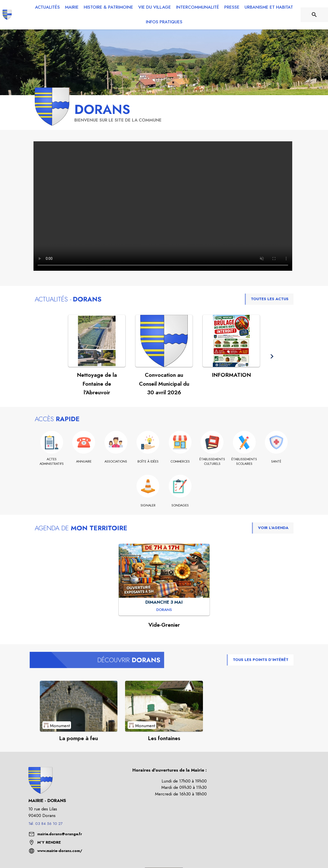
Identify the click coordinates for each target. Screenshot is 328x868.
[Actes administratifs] (52, 462)
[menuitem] (47, 7)
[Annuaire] (84, 462)
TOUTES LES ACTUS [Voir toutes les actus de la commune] (270, 299)
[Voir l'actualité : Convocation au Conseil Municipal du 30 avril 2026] (164, 341)
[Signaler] (148, 505)
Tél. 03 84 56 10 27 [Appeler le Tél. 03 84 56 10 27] (46, 824)
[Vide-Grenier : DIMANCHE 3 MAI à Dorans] (164, 610)
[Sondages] (180, 505)
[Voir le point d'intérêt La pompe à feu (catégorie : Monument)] (79, 706)
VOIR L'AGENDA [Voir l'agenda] (273, 528)
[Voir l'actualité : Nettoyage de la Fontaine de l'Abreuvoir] (97, 341)
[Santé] (276, 462)
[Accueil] (7, 15)
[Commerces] (180, 462)
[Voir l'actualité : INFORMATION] (231, 341)
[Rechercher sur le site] (314, 15)
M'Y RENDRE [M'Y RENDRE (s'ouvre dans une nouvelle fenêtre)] (49, 842)
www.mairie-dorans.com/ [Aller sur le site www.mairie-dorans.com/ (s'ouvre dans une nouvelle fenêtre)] (60, 851)
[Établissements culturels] (212, 462)
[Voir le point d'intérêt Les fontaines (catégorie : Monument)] (164, 706)
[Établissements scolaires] (244, 462)
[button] (272, 356)
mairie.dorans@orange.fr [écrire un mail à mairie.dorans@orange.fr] (60, 834)
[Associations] (116, 462)
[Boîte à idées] (148, 462)
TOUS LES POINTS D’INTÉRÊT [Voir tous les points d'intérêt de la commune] (261, 660)
